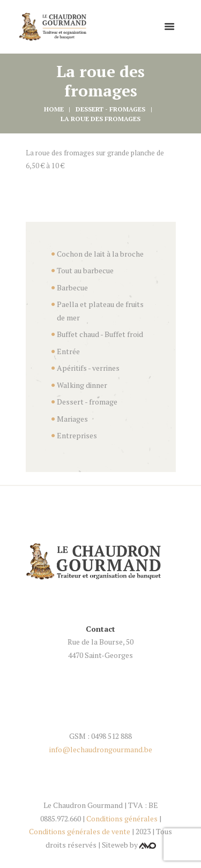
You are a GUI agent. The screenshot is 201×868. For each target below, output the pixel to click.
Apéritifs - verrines (88, 368)
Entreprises (77, 435)
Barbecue (72, 287)
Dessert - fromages (110, 109)
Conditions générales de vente (80, 831)
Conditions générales (122, 818)
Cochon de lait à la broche (100, 254)
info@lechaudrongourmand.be (101, 749)
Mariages (72, 419)
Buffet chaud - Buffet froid (100, 334)
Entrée (68, 351)
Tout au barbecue (85, 270)
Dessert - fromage (87, 402)
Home (54, 109)
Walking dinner (82, 385)
